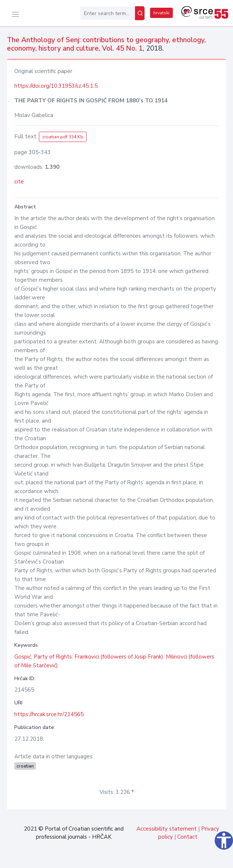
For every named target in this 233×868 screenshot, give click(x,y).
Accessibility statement (167, 829)
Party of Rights (53, 657)
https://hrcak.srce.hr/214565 (49, 714)
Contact (187, 837)
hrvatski (161, 13)
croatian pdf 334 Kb (63, 137)
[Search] (140, 13)
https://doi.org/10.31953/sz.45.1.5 (56, 86)
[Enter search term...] (108, 13)
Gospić (23, 657)
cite (19, 182)
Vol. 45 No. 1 (122, 48)
